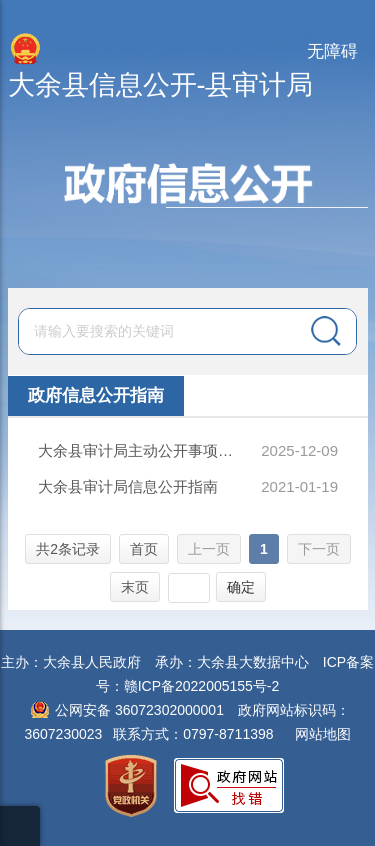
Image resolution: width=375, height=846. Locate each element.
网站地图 (323, 734)
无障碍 (332, 51)
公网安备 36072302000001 (139, 710)
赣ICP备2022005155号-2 (202, 686)
